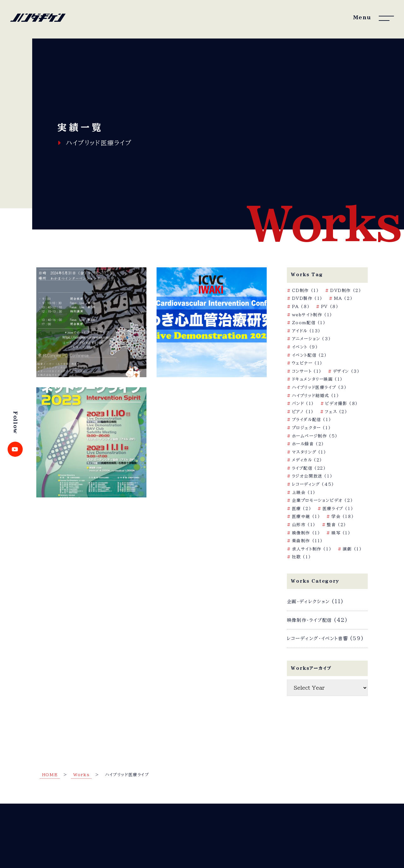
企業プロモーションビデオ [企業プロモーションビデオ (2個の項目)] (323, 500)
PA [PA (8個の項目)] (301, 307)
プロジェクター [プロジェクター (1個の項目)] (312, 428)
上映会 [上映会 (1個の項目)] (304, 493)
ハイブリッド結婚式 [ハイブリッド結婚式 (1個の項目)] (316, 396)
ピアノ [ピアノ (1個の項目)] (303, 412)
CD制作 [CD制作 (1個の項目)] (306, 291)
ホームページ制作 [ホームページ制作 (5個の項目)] (315, 436)
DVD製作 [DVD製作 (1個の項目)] (307, 298)
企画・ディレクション (308, 601)
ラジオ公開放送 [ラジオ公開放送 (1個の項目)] (312, 476)
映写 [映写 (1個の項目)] (341, 533)
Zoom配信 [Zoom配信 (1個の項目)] (309, 323)
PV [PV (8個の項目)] (330, 307)
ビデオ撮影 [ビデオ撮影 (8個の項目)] (341, 404)
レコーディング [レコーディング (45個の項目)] (313, 484)
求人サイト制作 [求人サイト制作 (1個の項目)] (312, 549)
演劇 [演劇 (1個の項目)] (352, 549)
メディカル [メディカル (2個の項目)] (307, 460)
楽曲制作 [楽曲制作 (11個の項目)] (307, 541)
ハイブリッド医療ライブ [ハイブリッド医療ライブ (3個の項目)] (319, 387)
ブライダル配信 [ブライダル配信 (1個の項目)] (312, 420)
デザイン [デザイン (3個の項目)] (346, 371)
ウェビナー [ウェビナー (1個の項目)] (307, 363)
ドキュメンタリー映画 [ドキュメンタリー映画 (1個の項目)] (317, 379)
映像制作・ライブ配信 (309, 620)
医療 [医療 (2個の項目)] (302, 509)
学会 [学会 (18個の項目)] (343, 517)
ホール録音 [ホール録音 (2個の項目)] (308, 444)
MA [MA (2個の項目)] (343, 298)
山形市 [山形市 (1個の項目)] (304, 525)
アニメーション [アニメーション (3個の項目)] (312, 339)
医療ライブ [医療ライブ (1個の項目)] (338, 509)
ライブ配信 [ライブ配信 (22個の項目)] (309, 468)
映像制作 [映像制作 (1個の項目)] (306, 533)
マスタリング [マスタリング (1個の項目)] (309, 452)
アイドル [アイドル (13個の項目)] (306, 331)
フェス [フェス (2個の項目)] (336, 412)
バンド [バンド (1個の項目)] (303, 404)
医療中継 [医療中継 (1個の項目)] (306, 517)
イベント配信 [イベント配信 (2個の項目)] (309, 355)
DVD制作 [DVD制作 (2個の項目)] (346, 291)
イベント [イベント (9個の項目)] (305, 347)
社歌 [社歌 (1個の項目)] (302, 557)
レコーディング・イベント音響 (317, 638)
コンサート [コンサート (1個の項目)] (307, 371)
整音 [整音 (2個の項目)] (336, 525)
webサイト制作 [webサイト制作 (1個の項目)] (312, 315)
